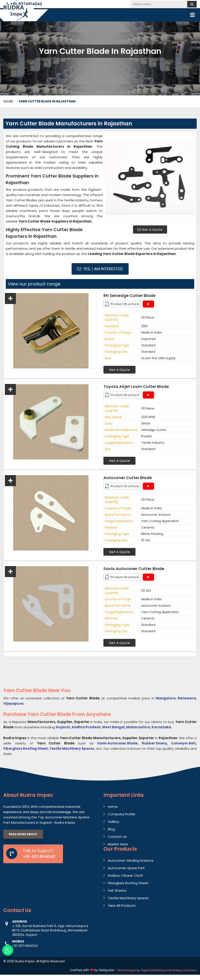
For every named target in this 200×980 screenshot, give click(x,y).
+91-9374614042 (24, 4)
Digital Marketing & (154, 970)
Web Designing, (129, 970)
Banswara (187, 698)
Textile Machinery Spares (72, 749)
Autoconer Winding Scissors (131, 860)
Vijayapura (13, 703)
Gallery (113, 822)
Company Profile (122, 814)
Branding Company (183, 970)
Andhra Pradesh (86, 727)
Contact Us (117, 837)
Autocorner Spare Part (126, 868)
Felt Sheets (117, 890)
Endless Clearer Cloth (125, 875)
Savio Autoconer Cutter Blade (134, 569)
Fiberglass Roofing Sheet (26, 749)
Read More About (23, 834)
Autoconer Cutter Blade (128, 478)
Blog (111, 829)
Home (8, 101)
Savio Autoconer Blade (117, 743)
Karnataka (161, 727)
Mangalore (166, 698)
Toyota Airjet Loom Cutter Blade (136, 387)
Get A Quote (150, 229)
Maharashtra (138, 727)
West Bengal (113, 727)
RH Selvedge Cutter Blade (129, 296)
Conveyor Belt (183, 743)
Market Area (118, 844)
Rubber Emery (154, 743)
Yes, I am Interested (100, 269)
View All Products (122, 905)
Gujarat (63, 727)
